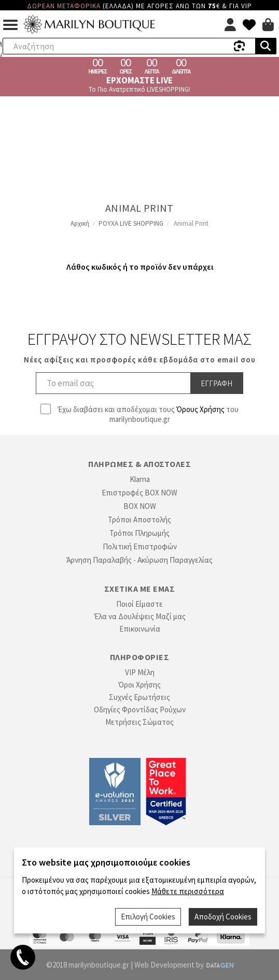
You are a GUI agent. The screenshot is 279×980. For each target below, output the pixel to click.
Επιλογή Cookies (148, 917)
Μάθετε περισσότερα (188, 891)
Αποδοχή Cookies (223, 917)
